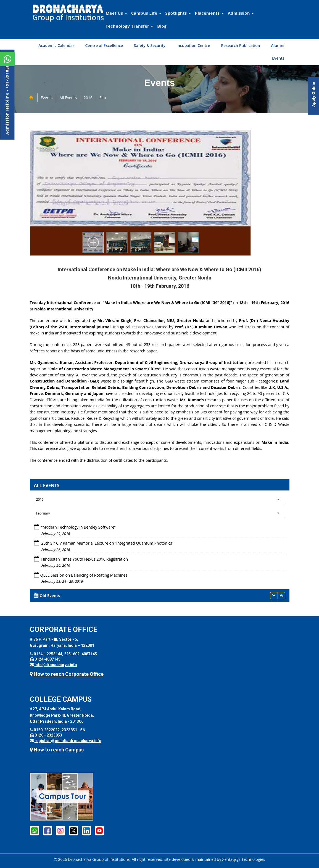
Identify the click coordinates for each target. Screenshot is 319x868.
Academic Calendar (56, 45)
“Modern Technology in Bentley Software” (78, 527)
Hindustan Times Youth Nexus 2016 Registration (84, 559)
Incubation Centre (193, 45)
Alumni (278, 45)
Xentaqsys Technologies (243, 859)
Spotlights (178, 13)
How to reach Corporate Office (67, 674)
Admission (241, 13)
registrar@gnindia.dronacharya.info (68, 741)
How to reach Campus (57, 750)
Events (278, 58)
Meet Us (116, 13)
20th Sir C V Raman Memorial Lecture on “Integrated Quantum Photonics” (107, 543)
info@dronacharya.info (56, 665)
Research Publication (241, 45)
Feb (103, 98)
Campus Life (146, 13)
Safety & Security (150, 45)
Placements (209, 13)
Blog (162, 26)
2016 (88, 98)
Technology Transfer (130, 26)
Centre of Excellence (104, 45)
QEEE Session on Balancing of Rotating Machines (84, 575)
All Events (68, 98)
